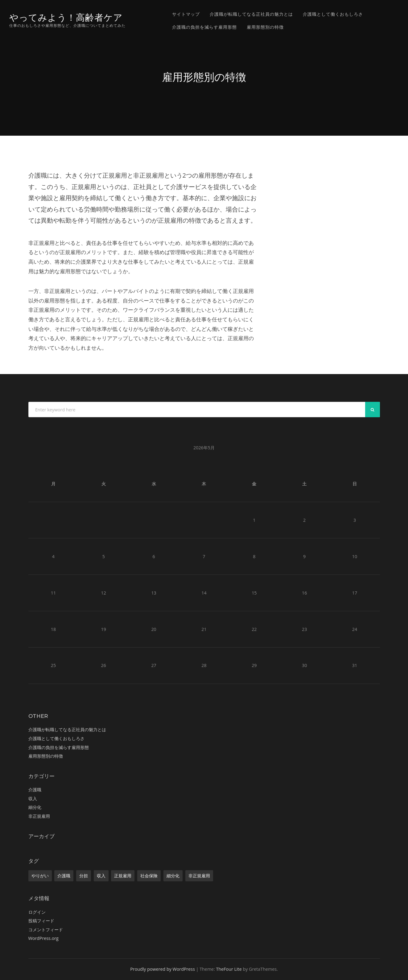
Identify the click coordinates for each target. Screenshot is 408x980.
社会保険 (149, 876)
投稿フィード (41, 921)
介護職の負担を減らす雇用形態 (204, 27)
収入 (33, 799)
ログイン (37, 912)
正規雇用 (123, 876)
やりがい (40, 876)
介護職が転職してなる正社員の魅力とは (251, 14)
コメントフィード (46, 930)
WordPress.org (43, 938)
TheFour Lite (229, 969)
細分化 (35, 807)
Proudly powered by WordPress (163, 969)
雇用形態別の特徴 (265, 27)
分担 (84, 876)
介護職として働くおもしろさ (333, 14)
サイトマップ (186, 14)
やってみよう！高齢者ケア (66, 17)
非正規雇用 (39, 816)
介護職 (35, 790)
